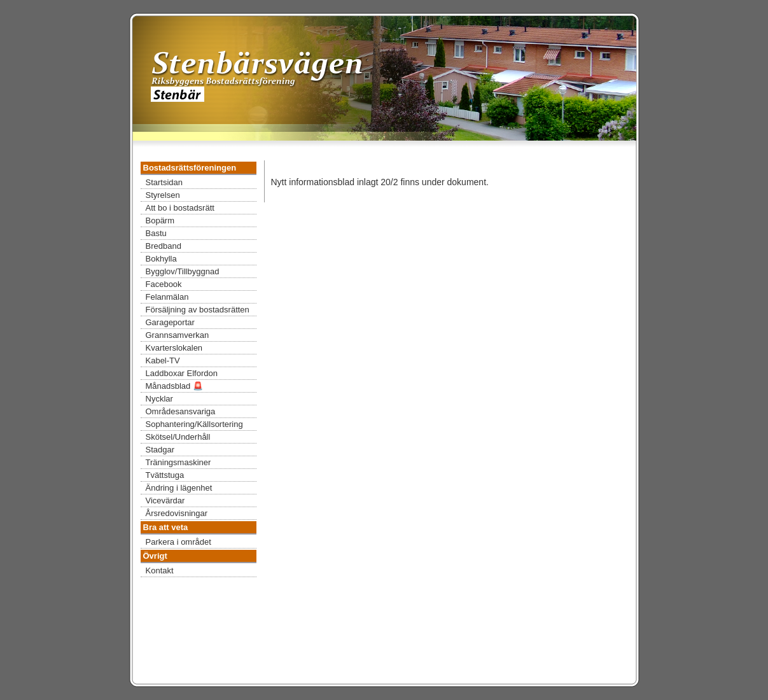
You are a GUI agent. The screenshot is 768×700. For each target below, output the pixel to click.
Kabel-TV (163, 360)
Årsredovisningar (177, 513)
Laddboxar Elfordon (182, 373)
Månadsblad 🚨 (174, 386)
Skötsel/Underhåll (178, 437)
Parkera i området (178, 542)
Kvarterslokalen (174, 348)
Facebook (164, 284)
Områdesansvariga (181, 411)
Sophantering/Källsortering (194, 424)
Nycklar (159, 399)
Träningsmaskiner (178, 462)
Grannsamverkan (178, 335)
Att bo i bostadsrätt (180, 208)
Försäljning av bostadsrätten (198, 310)
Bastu (156, 233)
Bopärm (160, 220)
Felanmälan (167, 297)
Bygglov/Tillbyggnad (183, 271)
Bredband (164, 246)
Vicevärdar (165, 500)
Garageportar (170, 322)
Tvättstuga (165, 475)
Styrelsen (163, 195)
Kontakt (160, 570)
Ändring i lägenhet (179, 488)
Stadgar (160, 450)
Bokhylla (161, 259)
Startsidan (164, 182)
